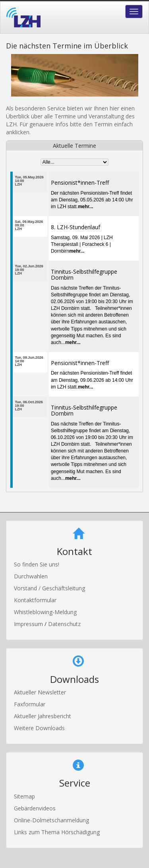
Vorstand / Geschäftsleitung (49, 588)
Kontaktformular (35, 600)
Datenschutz (64, 624)
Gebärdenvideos (35, 808)
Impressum (29, 624)
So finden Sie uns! (37, 564)
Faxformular (30, 704)
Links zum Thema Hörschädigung (57, 832)
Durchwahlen (31, 576)
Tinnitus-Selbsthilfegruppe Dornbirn (84, 275)
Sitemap (24, 796)
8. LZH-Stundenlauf (75, 227)
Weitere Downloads (39, 728)
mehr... (86, 207)
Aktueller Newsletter (40, 692)
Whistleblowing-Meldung (45, 612)
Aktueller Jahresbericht (43, 716)
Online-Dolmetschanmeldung (51, 820)
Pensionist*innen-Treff (80, 183)
